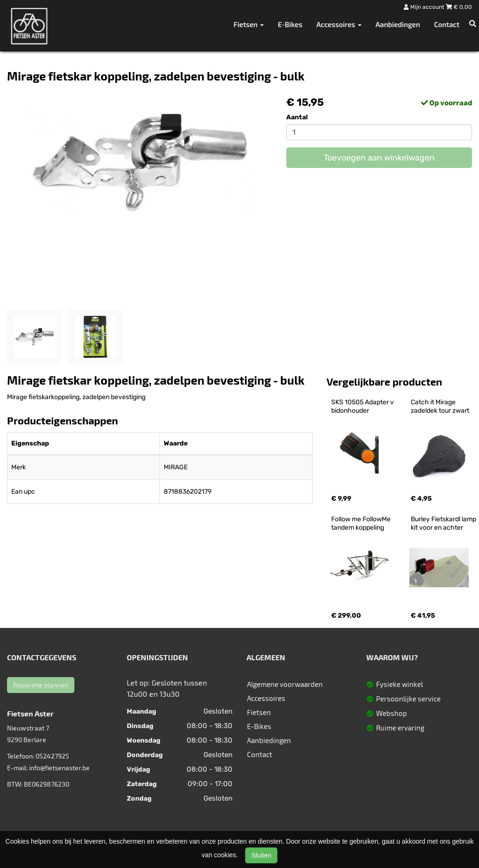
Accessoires (266, 698)
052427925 (52, 756)
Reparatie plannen (41, 685)
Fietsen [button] (249, 24)
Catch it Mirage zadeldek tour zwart (440, 406)
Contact (447, 24)
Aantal (297, 117)
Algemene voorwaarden (285, 684)
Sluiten (261, 855)
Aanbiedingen (398, 24)
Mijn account (425, 7)
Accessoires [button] (339, 24)
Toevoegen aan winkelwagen (379, 158)
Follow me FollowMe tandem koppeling (362, 523)
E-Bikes (290, 24)
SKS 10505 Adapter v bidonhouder (363, 406)
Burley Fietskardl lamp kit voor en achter (444, 523)
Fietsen (259, 712)
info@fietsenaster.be (59, 768)
